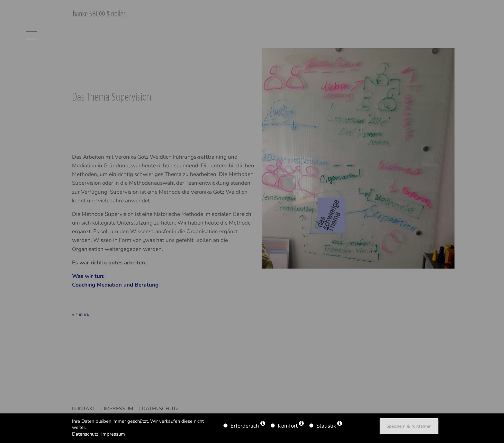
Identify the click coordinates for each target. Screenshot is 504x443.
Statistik (326, 426)
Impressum (113, 434)
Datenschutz (85, 434)
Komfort (288, 426)
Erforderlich (245, 426)
